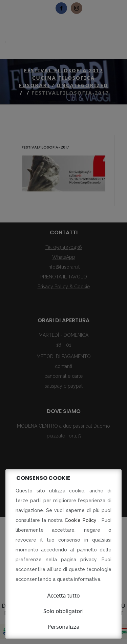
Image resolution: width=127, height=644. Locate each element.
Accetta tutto (63, 596)
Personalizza (64, 627)
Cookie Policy (82, 520)
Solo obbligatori (63, 611)
